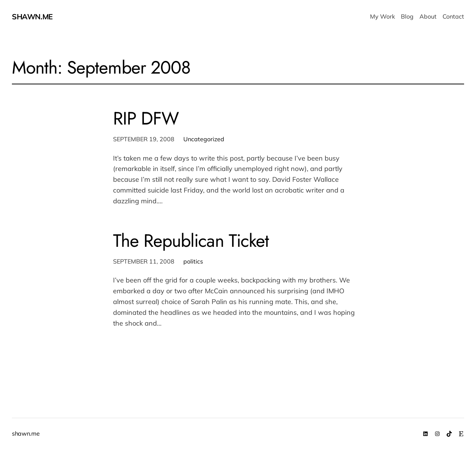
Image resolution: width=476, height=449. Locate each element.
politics (193, 261)
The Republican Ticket (191, 241)
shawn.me (32, 17)
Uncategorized (204, 139)
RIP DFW (146, 118)
